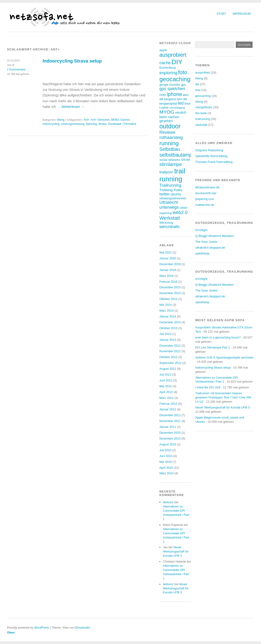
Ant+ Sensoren (100, 120)
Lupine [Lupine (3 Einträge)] (164, 107)
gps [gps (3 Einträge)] (183, 85)
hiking (199, 102)
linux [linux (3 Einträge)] (188, 104)
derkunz (168, 502)
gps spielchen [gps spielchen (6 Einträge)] (172, 89)
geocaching (203, 96)
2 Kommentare (16, 70)
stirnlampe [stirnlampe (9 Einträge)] (171, 164)
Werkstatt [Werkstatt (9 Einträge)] (170, 218)
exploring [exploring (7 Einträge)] (168, 73)
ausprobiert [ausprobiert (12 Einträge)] (173, 55)
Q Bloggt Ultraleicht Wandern (214, 236)
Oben (11, 632)
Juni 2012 (166, 380)
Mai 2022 (166, 252)
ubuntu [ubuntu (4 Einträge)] (176, 194)
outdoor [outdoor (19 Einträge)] (170, 126)
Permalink (130, 124)
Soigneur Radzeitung (209, 150)
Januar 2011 (168, 427)
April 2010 (166, 468)
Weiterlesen (73, 107)
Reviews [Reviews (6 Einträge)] (167, 132)
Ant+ (86, 120)
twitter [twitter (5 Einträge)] (165, 194)
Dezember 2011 (170, 415)
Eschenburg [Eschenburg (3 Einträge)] (168, 68)
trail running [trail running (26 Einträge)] (172, 175)
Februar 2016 (168, 282)
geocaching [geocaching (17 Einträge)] (175, 79)
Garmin (125, 120)
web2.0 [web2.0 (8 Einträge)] (180, 212)
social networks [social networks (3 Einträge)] (170, 160)
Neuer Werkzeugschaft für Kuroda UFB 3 (176, 551)
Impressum (242, 14)
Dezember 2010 (170, 433)
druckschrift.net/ (206, 193)
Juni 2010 (166, 456)
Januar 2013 (168, 340)
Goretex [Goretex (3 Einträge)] (175, 85)
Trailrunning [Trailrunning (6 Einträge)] (170, 185)
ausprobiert (203, 72)
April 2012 (166, 392)
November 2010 (170, 438)
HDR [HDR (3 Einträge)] (163, 95)
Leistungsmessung (72, 124)
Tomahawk (115, 124)
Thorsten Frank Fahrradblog (214, 162)
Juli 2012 (165, 375)
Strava (102, 124)
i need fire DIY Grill (208, 387)
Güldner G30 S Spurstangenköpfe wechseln (224, 357)
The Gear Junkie (206, 242)
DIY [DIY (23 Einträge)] (177, 62)
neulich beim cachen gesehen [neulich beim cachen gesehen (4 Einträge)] (173, 117)
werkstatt (201, 125)
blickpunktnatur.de (207, 187)
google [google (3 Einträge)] (164, 85)
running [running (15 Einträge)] (169, 143)
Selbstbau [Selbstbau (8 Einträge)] (170, 149)
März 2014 (166, 311)
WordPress (42, 628)
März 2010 (166, 473)
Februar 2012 (168, 404)
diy (197, 84)
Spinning (91, 124)
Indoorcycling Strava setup (72, 61)
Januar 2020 (168, 258)
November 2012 (170, 351)
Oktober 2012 (169, 357)
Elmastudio (83, 628)
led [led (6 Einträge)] (181, 103)
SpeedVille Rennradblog (211, 156)
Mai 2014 (166, 305)
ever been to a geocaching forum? (218, 337)
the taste (201, 113)
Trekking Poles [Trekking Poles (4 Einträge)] (171, 190)
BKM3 (115, 120)
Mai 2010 (166, 462)
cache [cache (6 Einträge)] (165, 63)
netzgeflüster (204, 107)
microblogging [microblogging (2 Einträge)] (177, 108)
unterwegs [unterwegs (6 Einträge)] (169, 207)
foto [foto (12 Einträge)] (183, 72)
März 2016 (166, 276)
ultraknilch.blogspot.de (210, 248)
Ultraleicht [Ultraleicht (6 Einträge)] (169, 202)
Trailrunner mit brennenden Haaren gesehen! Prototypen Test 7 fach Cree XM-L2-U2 (223, 397)
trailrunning (203, 119)
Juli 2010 (165, 450)
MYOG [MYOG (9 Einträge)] (167, 112)
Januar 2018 (168, 270)
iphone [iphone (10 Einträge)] (175, 94)
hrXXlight (201, 230)
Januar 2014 (168, 316)
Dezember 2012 (170, 346)
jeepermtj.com (205, 199)
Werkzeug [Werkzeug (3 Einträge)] (166, 223)
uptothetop (202, 253)
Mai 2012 (166, 386)
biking (61, 120)
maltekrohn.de (205, 205)
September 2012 (171, 363)
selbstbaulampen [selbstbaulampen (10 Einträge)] (179, 155)
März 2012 (166, 398)
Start (221, 14)
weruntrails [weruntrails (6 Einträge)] (170, 227)
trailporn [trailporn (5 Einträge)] (166, 172)
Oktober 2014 (169, 299)
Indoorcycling (51, 124)
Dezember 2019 (170, 264)
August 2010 (168, 444)
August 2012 (168, 369)
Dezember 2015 (170, 287)
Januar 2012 (168, 409)
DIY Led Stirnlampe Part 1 (212, 347)
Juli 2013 (165, 334)
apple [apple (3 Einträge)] (163, 50)
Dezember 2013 (170, 322)
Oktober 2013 (169, 328)
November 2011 (170, 421)
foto (198, 90)
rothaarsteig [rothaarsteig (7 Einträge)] (171, 137)
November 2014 (170, 293)
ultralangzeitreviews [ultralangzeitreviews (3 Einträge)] (173, 198)
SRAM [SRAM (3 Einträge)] (185, 160)
